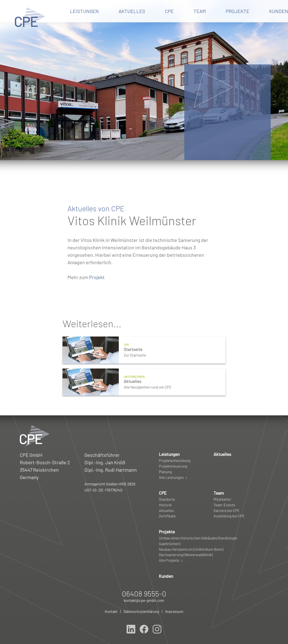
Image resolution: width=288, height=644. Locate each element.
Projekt (97, 277)
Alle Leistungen (174, 477)
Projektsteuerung (173, 466)
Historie (165, 505)
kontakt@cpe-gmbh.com (144, 600)
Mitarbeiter (222, 499)
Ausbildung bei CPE (229, 516)
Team (200, 11)
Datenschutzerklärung (141, 611)
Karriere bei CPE (227, 510)
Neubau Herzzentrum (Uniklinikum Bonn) (191, 549)
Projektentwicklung (175, 460)
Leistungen (84, 11)
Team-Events (224, 505)
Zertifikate (167, 516)
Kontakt (111, 611)
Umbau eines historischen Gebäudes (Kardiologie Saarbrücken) (198, 541)
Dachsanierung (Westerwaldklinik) (186, 555)
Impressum (174, 611)
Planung (165, 472)
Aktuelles (132, 11)
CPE (169, 11)
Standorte (167, 499)
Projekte (237, 11)
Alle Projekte (171, 560)
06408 (144, 594)
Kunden (166, 576)
